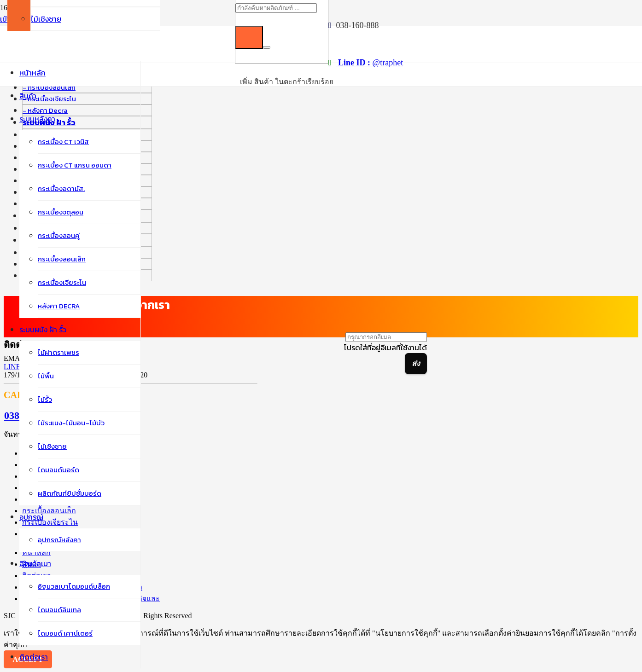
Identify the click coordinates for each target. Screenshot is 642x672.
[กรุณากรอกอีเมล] (386, 337)
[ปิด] (267, 47)
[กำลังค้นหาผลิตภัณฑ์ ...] (276, 8)
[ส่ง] (416, 364)
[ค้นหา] (249, 37)
